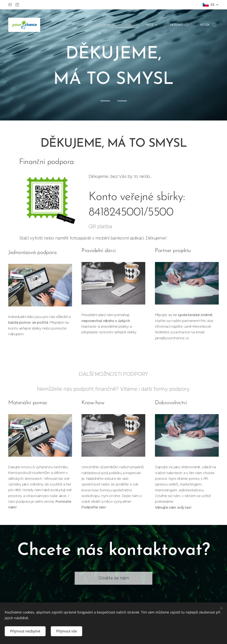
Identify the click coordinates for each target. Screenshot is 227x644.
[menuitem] (85, 25)
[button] (180, 25)
